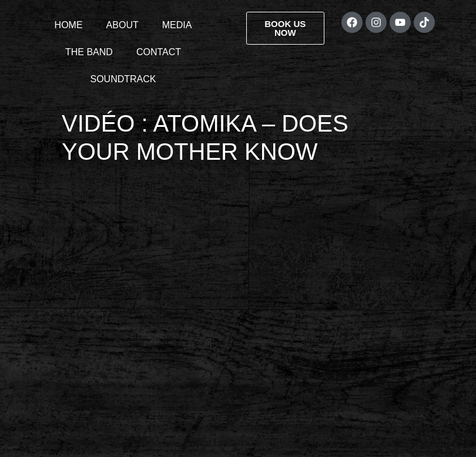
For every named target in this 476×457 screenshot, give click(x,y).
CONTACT (159, 52)
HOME (69, 25)
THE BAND (89, 52)
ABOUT (123, 25)
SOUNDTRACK (123, 79)
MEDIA (177, 25)
